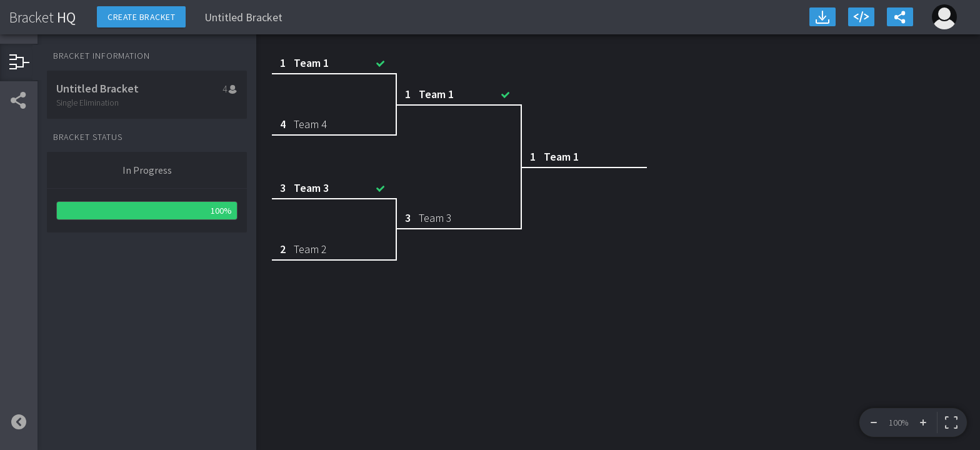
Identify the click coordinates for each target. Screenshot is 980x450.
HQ (42, 17)
